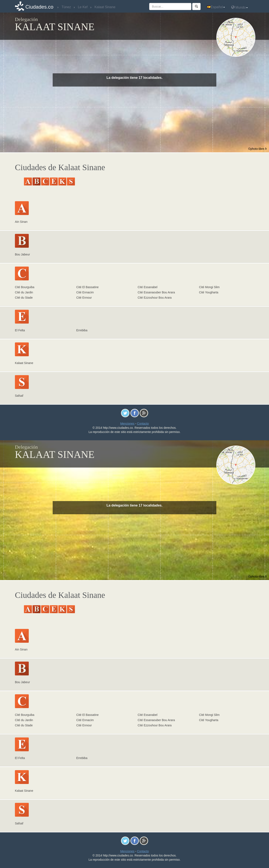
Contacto (143, 424)
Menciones (127, 424)
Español (216, 7)
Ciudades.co (39, 7)
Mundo (240, 7)
